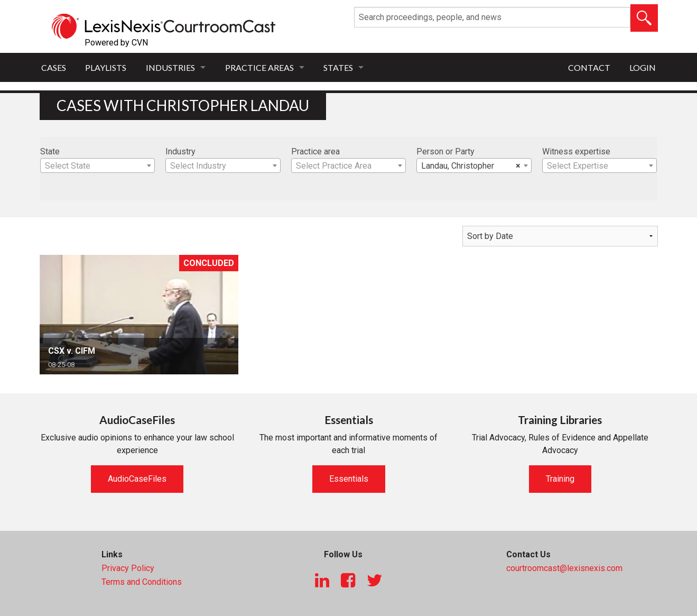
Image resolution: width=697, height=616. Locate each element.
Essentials (349, 479)
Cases (54, 67)
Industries (170, 67)
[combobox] (98, 166)
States (338, 67)
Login (643, 67)
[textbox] (98, 166)
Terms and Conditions (142, 582)
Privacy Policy (128, 568)
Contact (589, 67)
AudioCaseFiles (137, 479)
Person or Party (445, 151)
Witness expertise (576, 151)
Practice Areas (259, 67)
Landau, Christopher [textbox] (471, 166)
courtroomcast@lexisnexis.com (564, 568)
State (50, 151)
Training (560, 479)
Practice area (315, 151)
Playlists (106, 67)
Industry (180, 151)
